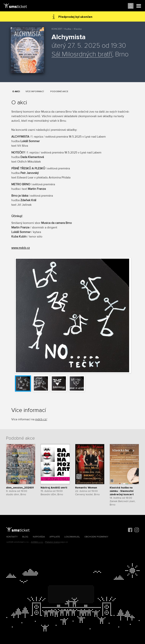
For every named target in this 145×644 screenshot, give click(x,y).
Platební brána (52, 542)
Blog (25, 537)
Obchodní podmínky (96, 537)
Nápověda (39, 537)
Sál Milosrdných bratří (82, 55)
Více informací (35, 91)
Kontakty (12, 537)
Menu (139, 6)
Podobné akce (59, 91)
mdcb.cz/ (41, 419)
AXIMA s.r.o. (37, 542)
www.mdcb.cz (21, 248)
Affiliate (55, 537)
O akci (16, 91)
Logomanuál (72, 537)
